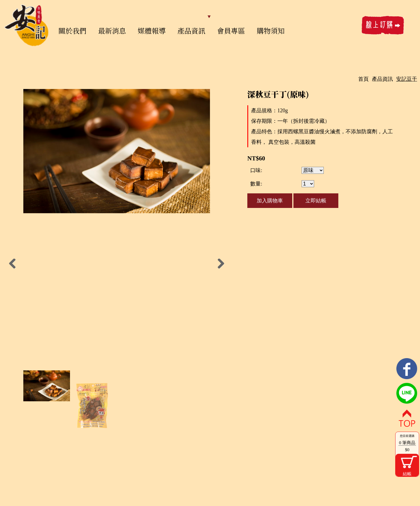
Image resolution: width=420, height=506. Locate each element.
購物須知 (271, 30)
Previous (15, 265)
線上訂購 (383, 25)
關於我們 (72, 30)
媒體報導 (152, 30)
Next (219, 265)
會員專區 (231, 30)
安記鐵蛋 (26, 25)
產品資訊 (191, 30)
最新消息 (112, 30)
